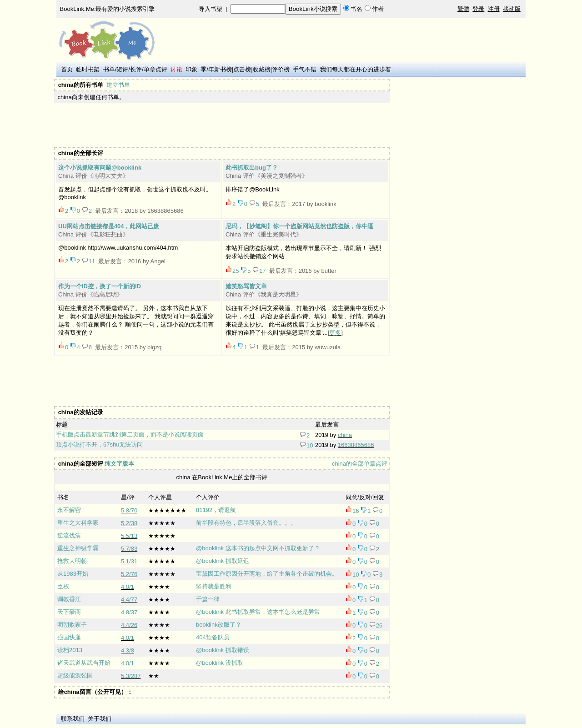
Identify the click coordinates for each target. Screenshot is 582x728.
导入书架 (211, 9)
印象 (191, 69)
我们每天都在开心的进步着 (356, 69)
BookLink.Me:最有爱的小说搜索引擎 (108, 9)
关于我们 (100, 719)
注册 (494, 9)
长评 (136, 69)
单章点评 (156, 69)
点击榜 (242, 69)
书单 (109, 69)
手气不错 (305, 69)
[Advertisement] (221, 125)
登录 (478, 9)
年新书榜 (220, 69)
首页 (67, 69)
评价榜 (281, 69)
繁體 (463, 9)
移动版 (512, 9)
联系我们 (73, 719)
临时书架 (88, 69)
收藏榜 (262, 69)
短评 (122, 69)
